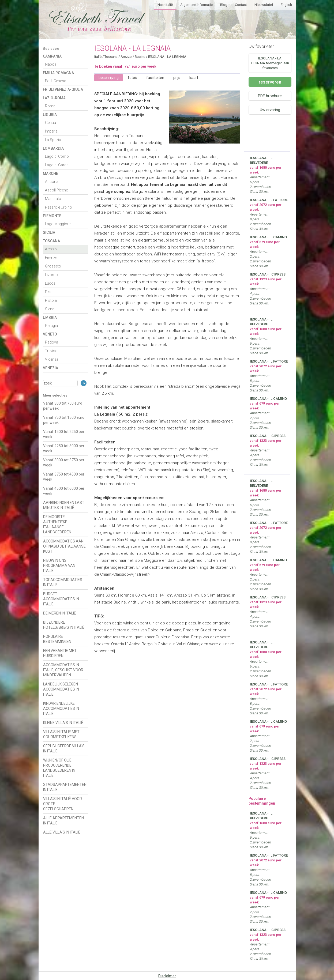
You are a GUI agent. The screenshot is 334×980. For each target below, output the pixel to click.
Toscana (51, 241)
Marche (50, 174)
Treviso (51, 351)
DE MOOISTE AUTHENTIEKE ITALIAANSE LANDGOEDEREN (57, 524)
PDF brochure (270, 96)
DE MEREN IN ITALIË (60, 613)
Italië (98, 57)
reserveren (270, 82)
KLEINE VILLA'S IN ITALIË (63, 723)
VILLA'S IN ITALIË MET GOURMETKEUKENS (61, 734)
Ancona (52, 182)
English (286, 5)
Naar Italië (165, 5)
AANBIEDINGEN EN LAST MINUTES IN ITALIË (64, 505)
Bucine (140, 57)
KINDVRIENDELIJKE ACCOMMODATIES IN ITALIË (61, 708)
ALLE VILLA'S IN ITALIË (62, 832)
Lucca (50, 283)
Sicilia (49, 232)
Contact (241, 5)
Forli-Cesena (56, 81)
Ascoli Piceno (57, 190)
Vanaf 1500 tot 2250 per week (64, 434)
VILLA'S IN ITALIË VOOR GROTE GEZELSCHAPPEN (63, 804)
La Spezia (53, 140)
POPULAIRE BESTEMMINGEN (57, 639)
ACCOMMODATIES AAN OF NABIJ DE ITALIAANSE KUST (64, 546)
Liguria (50, 115)
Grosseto (53, 266)
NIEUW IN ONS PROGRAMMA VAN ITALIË (59, 566)
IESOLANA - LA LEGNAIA (167, 57)
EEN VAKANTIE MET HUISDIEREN (60, 653)
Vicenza (52, 359)
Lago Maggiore (58, 224)
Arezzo (51, 249)
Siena (50, 309)
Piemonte (52, 216)
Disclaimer (167, 976)
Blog (224, 5)
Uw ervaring (270, 110)
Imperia (51, 131)
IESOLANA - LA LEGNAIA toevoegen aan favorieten (270, 63)
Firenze (51, 258)
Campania (52, 56)
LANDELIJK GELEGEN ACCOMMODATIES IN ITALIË (61, 689)
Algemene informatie (196, 5)
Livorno (51, 275)
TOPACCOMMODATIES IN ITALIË (63, 582)
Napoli (50, 64)
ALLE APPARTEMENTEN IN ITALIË (63, 821)
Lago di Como (57, 156)
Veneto (50, 334)
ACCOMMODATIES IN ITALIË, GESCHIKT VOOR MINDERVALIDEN (63, 670)
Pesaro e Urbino (59, 207)
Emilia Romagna (58, 73)
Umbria (50, 318)
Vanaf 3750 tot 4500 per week (64, 477)
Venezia (50, 368)
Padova (52, 342)
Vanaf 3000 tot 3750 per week (64, 463)
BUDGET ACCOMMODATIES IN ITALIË (61, 599)
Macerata (53, 199)
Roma (50, 106)
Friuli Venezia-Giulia (63, 89)
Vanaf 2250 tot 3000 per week (64, 448)
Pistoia (51, 300)
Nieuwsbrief (264, 5)
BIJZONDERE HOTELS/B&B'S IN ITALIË (64, 625)
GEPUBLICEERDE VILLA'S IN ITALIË (64, 749)
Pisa (49, 292)
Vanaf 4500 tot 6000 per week (64, 491)
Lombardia (53, 148)
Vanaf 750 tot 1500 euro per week (64, 420)
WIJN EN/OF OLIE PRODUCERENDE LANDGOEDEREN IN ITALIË (59, 768)
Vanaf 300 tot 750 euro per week (63, 406)
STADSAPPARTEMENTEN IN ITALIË (65, 787)
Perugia (51, 326)
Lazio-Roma (54, 98)
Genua (50, 123)
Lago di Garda (57, 165)
